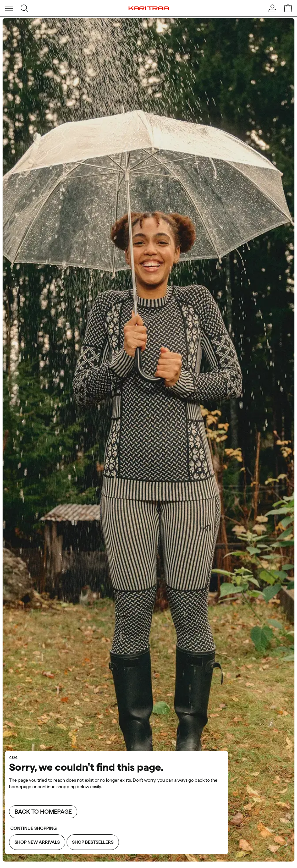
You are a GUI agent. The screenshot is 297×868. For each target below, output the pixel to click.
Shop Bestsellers (93, 842)
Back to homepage (43, 812)
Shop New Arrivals (37, 842)
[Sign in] (272, 8)
